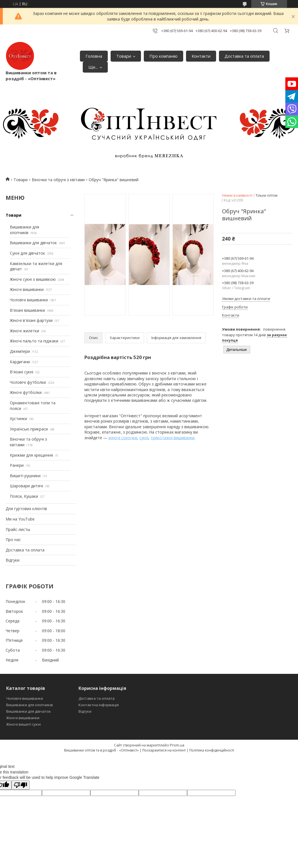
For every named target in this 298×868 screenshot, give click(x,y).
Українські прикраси (29, 429)
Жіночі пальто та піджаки (34, 341)
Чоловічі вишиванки (29, 300)
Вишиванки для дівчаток (33, 243)
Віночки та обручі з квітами (58, 180)
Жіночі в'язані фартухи (31, 320)
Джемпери (20, 351)
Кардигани (20, 362)
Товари (124, 56)
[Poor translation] (21, 785)
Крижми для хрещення (31, 455)
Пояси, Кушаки (24, 496)
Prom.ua (177, 745)
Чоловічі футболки (28, 382)
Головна (94, 56)
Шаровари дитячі (26, 486)
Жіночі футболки (26, 392)
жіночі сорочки (123, 438)
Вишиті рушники (25, 476)
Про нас (13, 540)
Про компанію (163, 56)
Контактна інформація (99, 705)
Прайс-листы (18, 529)
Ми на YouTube (20, 519)
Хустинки (18, 419)
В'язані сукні (22, 372)
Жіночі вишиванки (27, 289)
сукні (144, 438)
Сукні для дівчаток (27, 253)
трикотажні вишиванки (172, 438)
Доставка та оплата (244, 56)
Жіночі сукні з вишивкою (33, 279)
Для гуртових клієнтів (26, 509)
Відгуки (13, 560)
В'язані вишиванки (27, 310)
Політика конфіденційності (212, 750)
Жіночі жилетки (24, 331)
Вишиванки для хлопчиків (24, 230)
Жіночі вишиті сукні (23, 724)
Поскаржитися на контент (164, 750)
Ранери (17, 465)
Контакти (201, 56)
